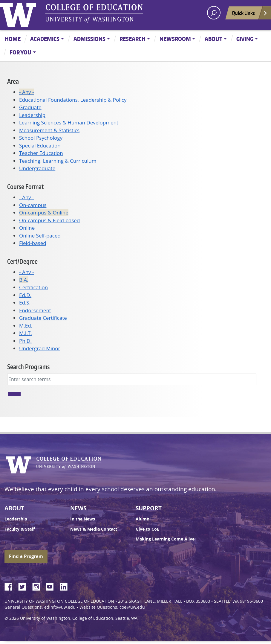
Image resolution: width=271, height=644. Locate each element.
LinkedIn (66, 586)
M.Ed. (26, 326)
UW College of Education (94, 13)
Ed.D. (25, 295)
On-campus (33, 205)
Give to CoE (147, 529)
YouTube (52, 586)
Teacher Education (41, 153)
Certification (33, 287)
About (213, 39)
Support (149, 508)
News (78, 508)
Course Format (25, 186)
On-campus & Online (44, 213)
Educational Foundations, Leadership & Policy (73, 100)
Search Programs (28, 367)
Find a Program (26, 556)
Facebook (11, 586)
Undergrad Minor (40, 348)
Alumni (143, 519)
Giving (245, 39)
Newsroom (175, 39)
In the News (83, 519)
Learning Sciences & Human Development (69, 122)
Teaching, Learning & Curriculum (58, 161)
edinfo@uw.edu (60, 607)
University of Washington (19, 13)
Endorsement (35, 310)
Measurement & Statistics (49, 130)
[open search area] (214, 13)
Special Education (40, 146)
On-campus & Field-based (49, 220)
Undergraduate (37, 168)
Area (13, 81)
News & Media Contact (94, 529)
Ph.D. (25, 341)
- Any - (26, 92)
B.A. (24, 280)
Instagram (38, 586)
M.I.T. (26, 333)
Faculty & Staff (20, 529)
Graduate (30, 107)
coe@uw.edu (132, 607)
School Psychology (41, 138)
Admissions (89, 39)
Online (27, 228)
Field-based (33, 243)
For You (20, 52)
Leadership (32, 115)
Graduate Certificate (43, 318)
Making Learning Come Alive (165, 539)
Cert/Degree (22, 261)
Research (133, 39)
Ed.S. (25, 303)
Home (13, 39)
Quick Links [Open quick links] (250, 15)
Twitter (25, 586)
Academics (45, 39)
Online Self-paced (40, 236)
